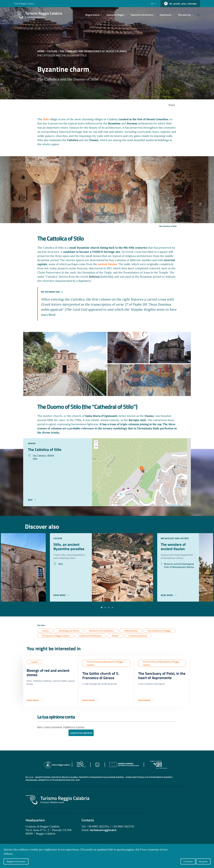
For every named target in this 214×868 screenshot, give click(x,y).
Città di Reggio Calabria (24, 3)
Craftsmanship (131, 631)
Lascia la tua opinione (81, 734)
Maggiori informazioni (16, 861)
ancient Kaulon (107, 264)
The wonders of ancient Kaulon (180, 547)
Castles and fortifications (90, 636)
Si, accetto (188, 861)
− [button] (96, 447)
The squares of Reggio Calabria (56, 636)
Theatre (115, 636)
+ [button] (96, 442)
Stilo (46, 119)
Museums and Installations (102, 631)
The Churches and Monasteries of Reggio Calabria (93, 51)
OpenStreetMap (175, 505)
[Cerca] (196, 15)
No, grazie (203, 861)
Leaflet (164, 505)
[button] (102, 607)
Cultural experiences (138, 636)
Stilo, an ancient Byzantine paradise (76, 547)
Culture (52, 51)
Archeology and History (69, 631)
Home (41, 51)
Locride (34, 662)
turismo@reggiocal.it (103, 831)
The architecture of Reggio (159, 631)
